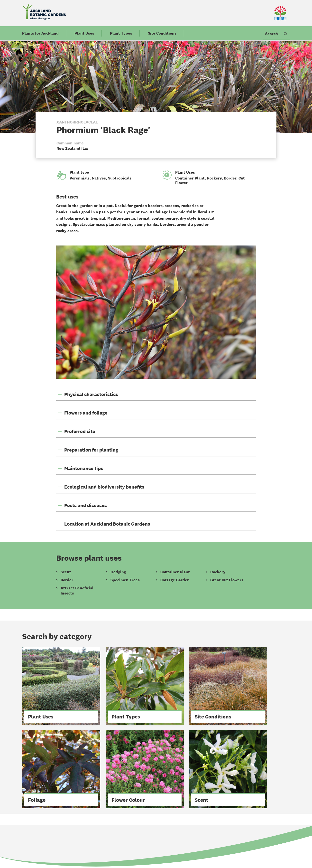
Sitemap (121, 847)
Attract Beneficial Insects (77, 591)
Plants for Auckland (40, 34)
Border (230, 178)
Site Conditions (162, 34)
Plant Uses (84, 34)
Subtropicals (120, 178)
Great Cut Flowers (227, 580)
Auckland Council (184, 847)
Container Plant (190, 178)
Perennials (80, 178)
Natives (99, 178)
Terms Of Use (149, 847)
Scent (66, 572)
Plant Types (121, 34)
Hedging (118, 572)
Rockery (214, 178)
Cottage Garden (175, 580)
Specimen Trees (125, 580)
